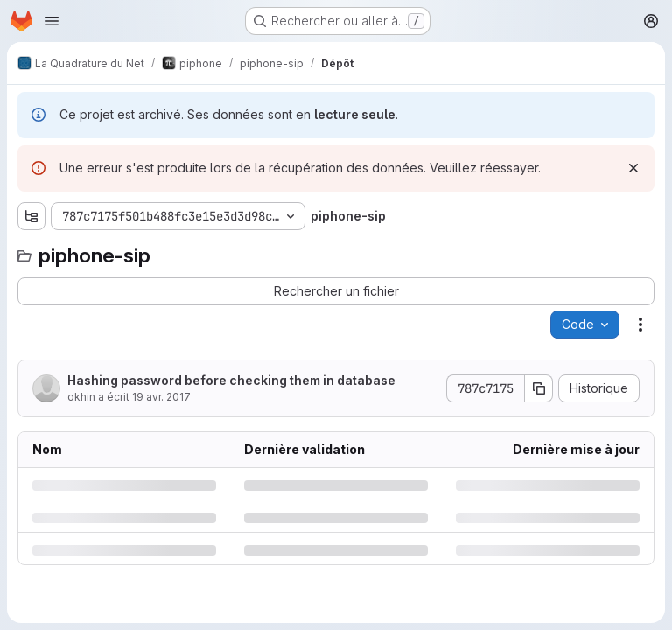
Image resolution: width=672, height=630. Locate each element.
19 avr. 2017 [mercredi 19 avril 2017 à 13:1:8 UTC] (161, 397)
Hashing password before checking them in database (231, 380)
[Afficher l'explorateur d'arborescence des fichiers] (31, 216)
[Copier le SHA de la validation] (539, 388)
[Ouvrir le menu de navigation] (52, 21)
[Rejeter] (633, 168)
